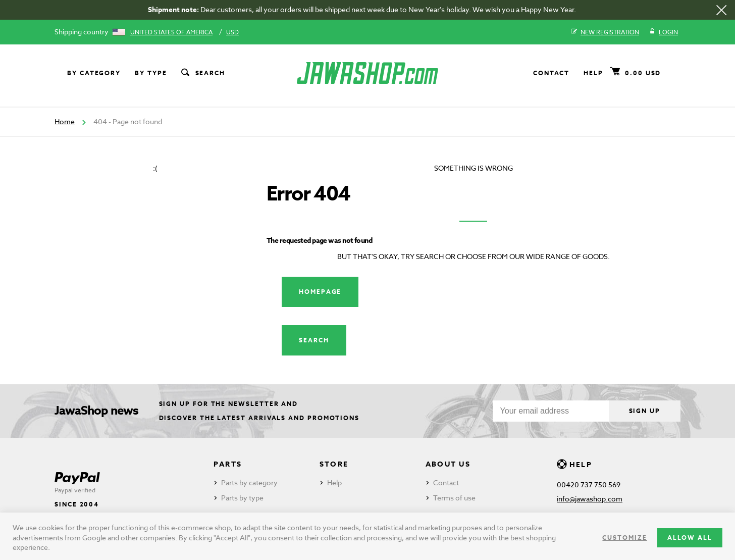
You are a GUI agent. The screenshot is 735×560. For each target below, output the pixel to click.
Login (664, 32)
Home (65, 121)
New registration (605, 32)
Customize (624, 538)
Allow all (690, 538)
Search (202, 73)
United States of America (171, 32)
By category (94, 73)
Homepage (320, 292)
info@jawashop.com (590, 499)
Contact (551, 73)
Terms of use (454, 498)
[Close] (721, 10)
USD (232, 32)
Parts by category (249, 482)
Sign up (645, 411)
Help (593, 73)
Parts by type (242, 498)
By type (151, 73)
